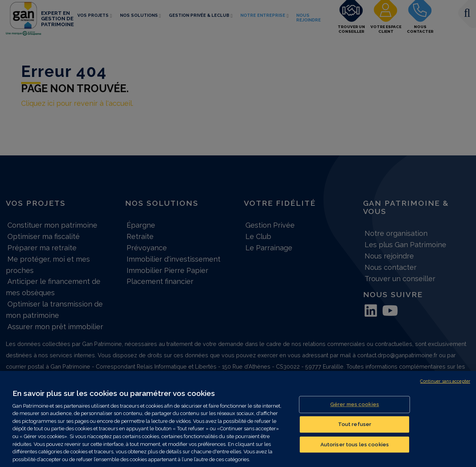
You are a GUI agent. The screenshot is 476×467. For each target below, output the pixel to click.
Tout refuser (355, 429)
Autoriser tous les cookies (355, 449)
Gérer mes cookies (355, 409)
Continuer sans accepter (445, 386)
